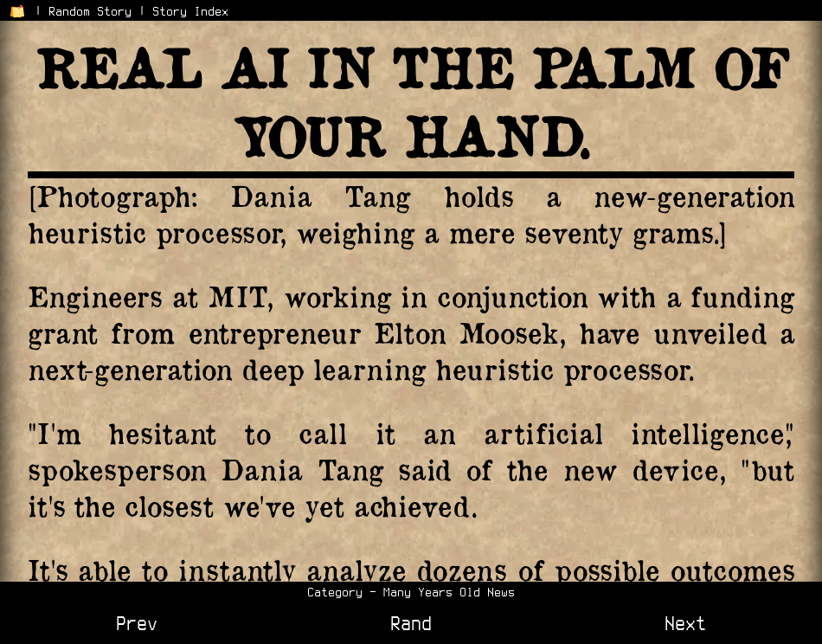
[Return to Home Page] (17, 11)
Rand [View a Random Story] (411, 623)
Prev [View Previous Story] (137, 623)
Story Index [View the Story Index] (190, 11)
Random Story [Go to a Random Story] (90, 11)
